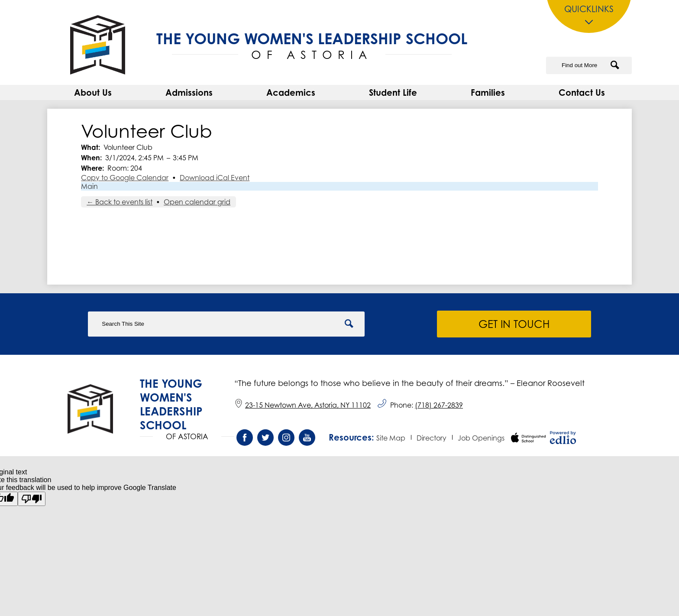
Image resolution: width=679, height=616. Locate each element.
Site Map (391, 438)
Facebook (245, 440)
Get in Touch (515, 324)
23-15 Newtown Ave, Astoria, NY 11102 (302, 405)
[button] (93, 95)
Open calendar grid (197, 204)
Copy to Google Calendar (125, 180)
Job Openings (481, 438)
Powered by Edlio (563, 438)
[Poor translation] (32, 499)
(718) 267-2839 (439, 405)
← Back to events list (120, 204)
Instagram (286, 440)
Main (89, 189)
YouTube (307, 440)
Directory (432, 438)
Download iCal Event (215, 180)
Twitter (265, 440)
